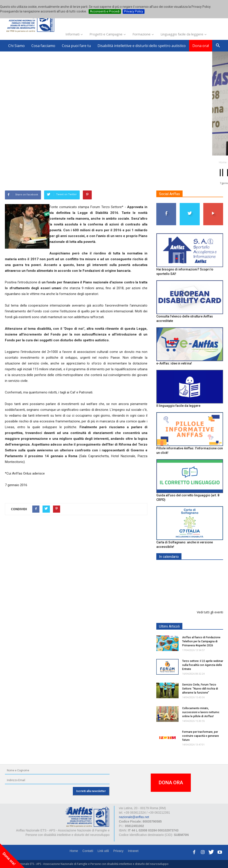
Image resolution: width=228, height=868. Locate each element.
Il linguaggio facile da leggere (178, 406)
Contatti (88, 851)
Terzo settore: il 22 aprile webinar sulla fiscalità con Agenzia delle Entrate (203, 665)
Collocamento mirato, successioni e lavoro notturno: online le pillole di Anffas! (201, 712)
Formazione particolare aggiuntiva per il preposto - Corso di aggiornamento (201, 595)
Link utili (103, 851)
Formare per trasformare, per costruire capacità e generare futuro (201, 736)
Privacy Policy (134, 11)
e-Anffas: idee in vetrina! (174, 363)
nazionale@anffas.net (134, 817)
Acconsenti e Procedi (105, 11)
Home (74, 851)
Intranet (133, 851)
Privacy (118, 851)
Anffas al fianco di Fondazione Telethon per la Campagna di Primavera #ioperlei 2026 (201, 641)
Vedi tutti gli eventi (210, 612)
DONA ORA (171, 783)
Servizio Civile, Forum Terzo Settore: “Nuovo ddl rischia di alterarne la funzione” (200, 689)
